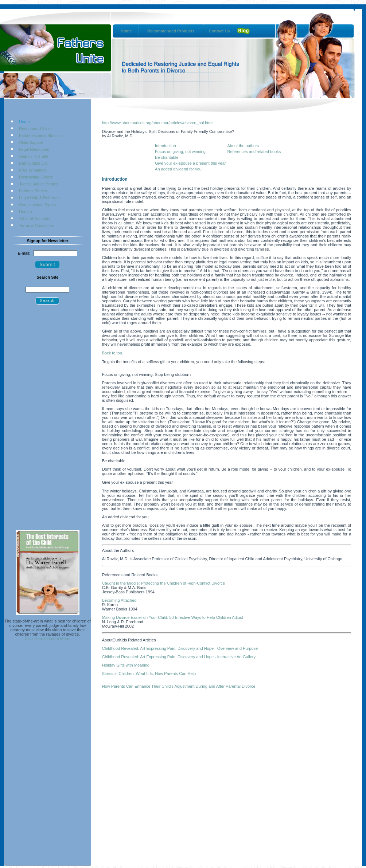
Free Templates (33, 170)
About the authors (243, 146)
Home (126, 31)
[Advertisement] (47, 421)
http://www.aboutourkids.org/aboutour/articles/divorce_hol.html (157, 123)
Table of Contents (35, 219)
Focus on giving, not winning (180, 152)
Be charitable (167, 157)
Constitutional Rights (37, 205)
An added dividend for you (178, 169)
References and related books (254, 152)
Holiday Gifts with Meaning (126, 665)
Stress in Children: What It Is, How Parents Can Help (149, 673)
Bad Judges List (33, 163)
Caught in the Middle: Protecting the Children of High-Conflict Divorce (164, 583)
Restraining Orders (36, 177)
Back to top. (113, 353)
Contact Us (219, 31)
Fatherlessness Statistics (41, 135)
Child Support (31, 142)
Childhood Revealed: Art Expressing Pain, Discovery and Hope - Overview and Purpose (180, 648)
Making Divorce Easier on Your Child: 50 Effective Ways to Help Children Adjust (173, 617)
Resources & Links (36, 129)
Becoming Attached (119, 600)
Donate (25, 212)
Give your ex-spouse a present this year (190, 163)
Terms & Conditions (36, 225)
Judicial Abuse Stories (39, 184)
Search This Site (34, 156)
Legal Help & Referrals (39, 198)
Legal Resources (34, 149)
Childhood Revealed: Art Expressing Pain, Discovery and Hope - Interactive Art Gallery (179, 657)
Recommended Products (171, 31)
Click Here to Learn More (47, 639)
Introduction (165, 146)
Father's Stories (33, 191)
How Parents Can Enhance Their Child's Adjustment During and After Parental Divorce (179, 686)
